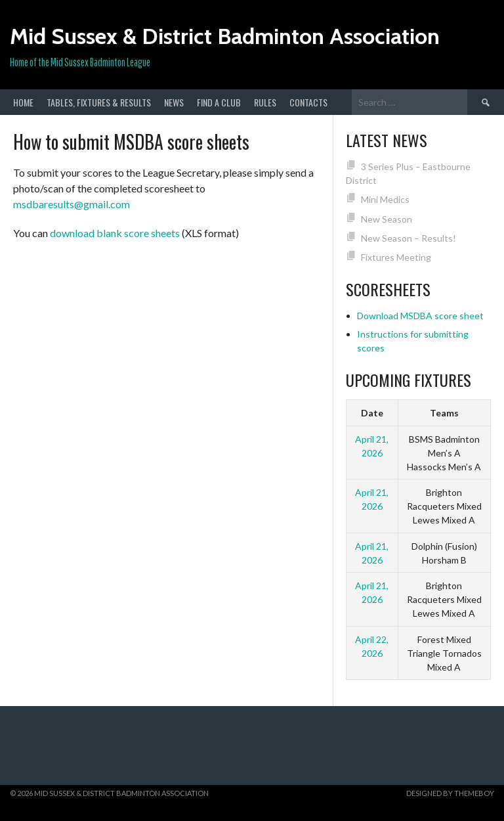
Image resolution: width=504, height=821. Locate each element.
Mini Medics (385, 199)
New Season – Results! (409, 238)
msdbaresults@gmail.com (72, 204)
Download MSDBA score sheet (420, 316)
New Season (387, 219)
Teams (444, 413)
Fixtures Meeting (396, 257)
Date (372, 413)
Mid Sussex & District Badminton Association (225, 36)
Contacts (308, 102)
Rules (265, 102)
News (174, 102)
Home (23, 102)
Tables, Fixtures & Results (99, 102)
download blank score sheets (115, 233)
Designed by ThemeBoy (450, 793)
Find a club (219, 102)
